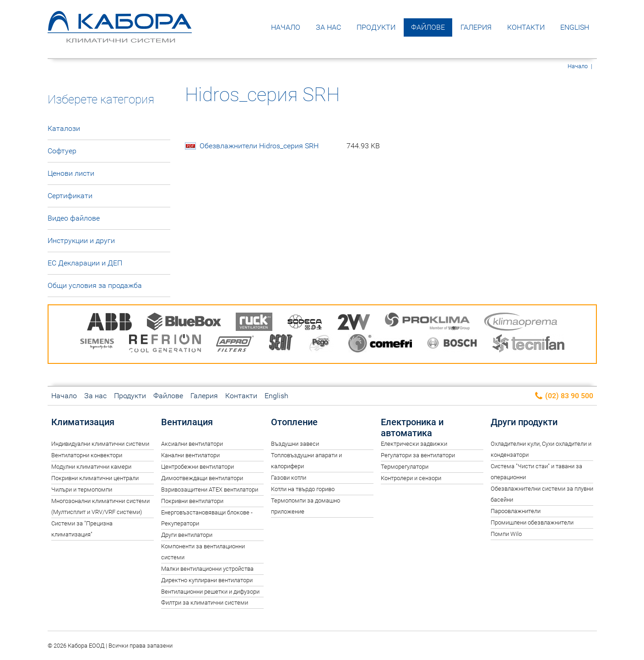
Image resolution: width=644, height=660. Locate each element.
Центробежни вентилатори (198, 467)
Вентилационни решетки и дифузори (210, 592)
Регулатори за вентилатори (418, 455)
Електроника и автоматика (412, 427)
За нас (328, 27)
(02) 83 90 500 (564, 396)
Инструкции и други (81, 241)
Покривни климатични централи (95, 478)
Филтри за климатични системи (205, 603)
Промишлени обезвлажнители (532, 522)
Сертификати (70, 196)
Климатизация (83, 422)
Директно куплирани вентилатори (207, 580)
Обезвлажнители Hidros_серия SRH (290, 146)
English (575, 27)
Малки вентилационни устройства (207, 569)
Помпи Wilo (506, 534)
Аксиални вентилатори (192, 444)
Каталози (64, 128)
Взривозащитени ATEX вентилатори (210, 490)
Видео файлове (74, 218)
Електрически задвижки (414, 444)
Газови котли (289, 478)
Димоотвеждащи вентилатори (202, 478)
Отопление (294, 422)
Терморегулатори (405, 467)
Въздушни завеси (295, 444)
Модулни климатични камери (91, 467)
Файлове (428, 27)
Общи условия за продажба (95, 285)
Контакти (526, 27)
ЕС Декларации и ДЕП (85, 263)
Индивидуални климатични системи (100, 444)
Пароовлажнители (516, 511)
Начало (286, 27)
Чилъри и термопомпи (82, 490)
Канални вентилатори (190, 455)
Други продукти (524, 422)
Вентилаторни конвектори (87, 455)
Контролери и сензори (411, 478)
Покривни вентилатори (192, 501)
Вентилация (187, 422)
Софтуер (62, 151)
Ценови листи (71, 173)
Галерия (476, 27)
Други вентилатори (187, 535)
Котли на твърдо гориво (303, 489)
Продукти (376, 27)
